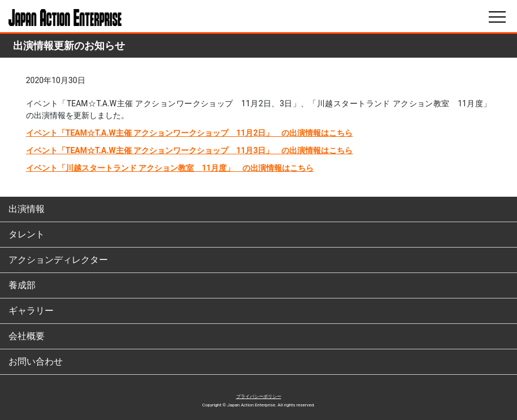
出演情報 (27, 209)
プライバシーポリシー (259, 397)
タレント (27, 234)
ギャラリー (31, 311)
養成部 (22, 285)
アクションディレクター (58, 260)
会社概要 (27, 336)
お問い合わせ (36, 361)
